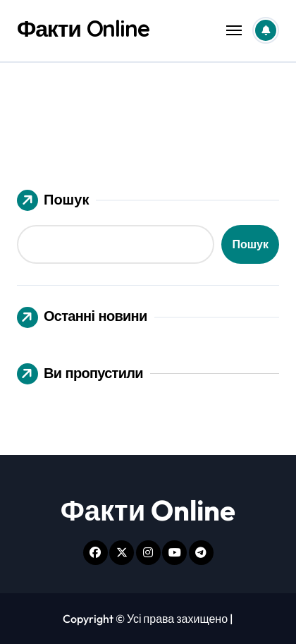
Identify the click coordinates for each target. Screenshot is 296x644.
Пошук (53, 200)
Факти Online (83, 28)
